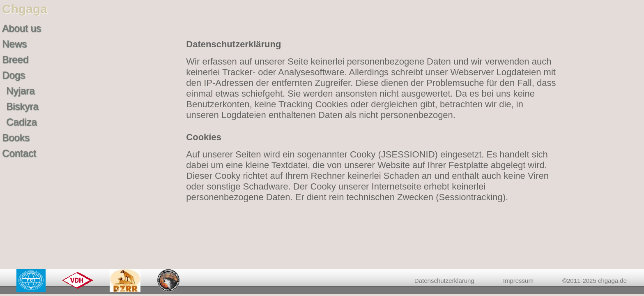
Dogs (14, 75)
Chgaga (25, 9)
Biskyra (22, 106)
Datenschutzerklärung (444, 281)
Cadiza (22, 122)
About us (22, 28)
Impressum (518, 281)
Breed (15, 59)
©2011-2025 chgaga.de (595, 281)
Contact (19, 153)
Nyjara (20, 91)
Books (16, 138)
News (14, 44)
